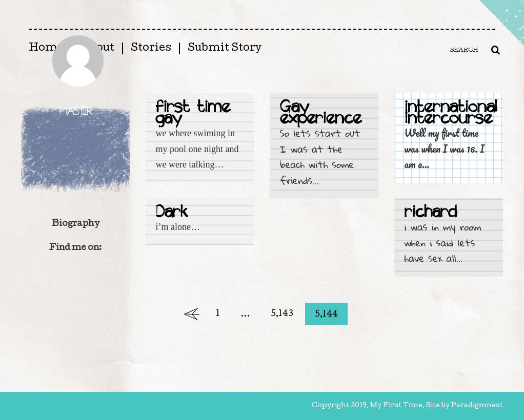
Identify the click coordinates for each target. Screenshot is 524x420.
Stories (151, 49)
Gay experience (321, 114)
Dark (172, 213)
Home (46, 49)
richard (431, 213)
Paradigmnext (477, 406)
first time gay (193, 114)
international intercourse (451, 114)
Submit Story (225, 49)
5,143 (282, 314)
